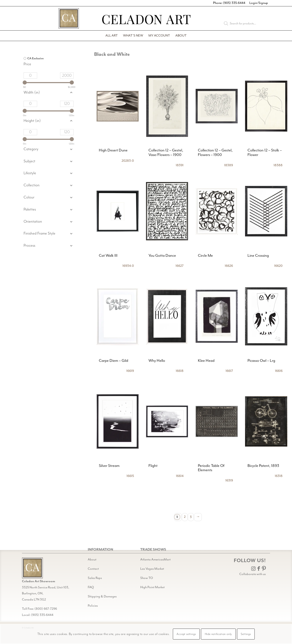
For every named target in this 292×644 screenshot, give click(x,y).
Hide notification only (218, 634)
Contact (93, 569)
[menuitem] (112, 36)
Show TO (147, 578)
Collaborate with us (253, 574)
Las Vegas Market (152, 569)
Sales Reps (95, 578)
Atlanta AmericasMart (155, 560)
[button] (49, 161)
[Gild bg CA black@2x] (32, 568)
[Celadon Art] (146, 20)
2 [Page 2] (185, 517)
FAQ (91, 587)
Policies (93, 606)
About (92, 560)
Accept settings (186, 634)
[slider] (25, 83)
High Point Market (152, 587)
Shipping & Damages (102, 596)
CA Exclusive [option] (35, 58)
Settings (246, 634)
